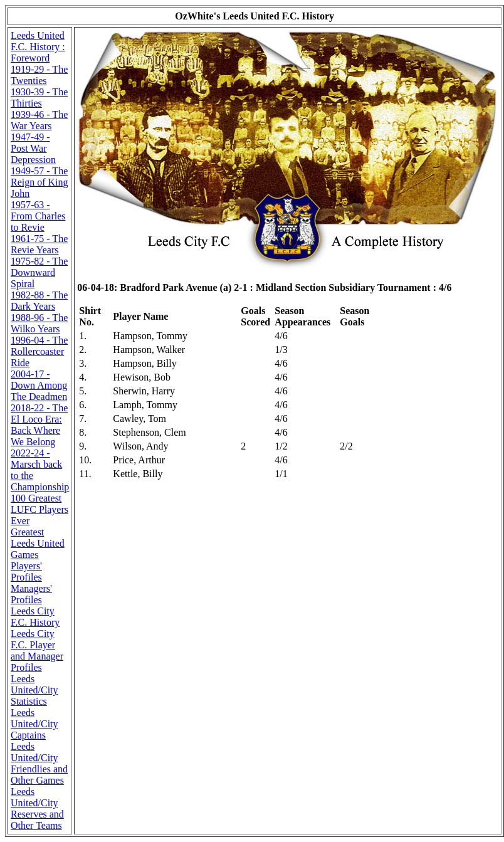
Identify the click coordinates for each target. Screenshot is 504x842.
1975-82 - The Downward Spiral (39, 272)
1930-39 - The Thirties (39, 97)
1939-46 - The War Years (39, 120)
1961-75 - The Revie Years (39, 244)
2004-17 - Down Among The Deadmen (39, 385)
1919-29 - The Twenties (39, 75)
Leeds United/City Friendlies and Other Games (39, 763)
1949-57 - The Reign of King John (39, 182)
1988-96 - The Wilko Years (39, 323)
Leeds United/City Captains (34, 724)
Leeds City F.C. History (35, 617)
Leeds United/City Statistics (34, 690)
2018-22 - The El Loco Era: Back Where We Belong (39, 425)
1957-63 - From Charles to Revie (38, 216)
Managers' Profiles (31, 594)
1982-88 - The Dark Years (39, 301)
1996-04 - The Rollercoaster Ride (39, 351)
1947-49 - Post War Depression (33, 148)
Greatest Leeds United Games (38, 543)
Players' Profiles (26, 571)
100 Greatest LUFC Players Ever (39, 509)
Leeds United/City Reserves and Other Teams (37, 808)
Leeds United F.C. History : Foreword (38, 47)
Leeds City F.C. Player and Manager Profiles (37, 650)
